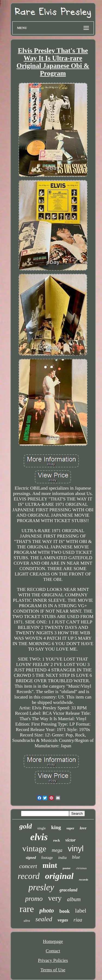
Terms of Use (53, 970)
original (59, 876)
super (70, 828)
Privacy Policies (53, 960)
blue (76, 857)
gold (26, 826)
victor (70, 840)
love (83, 828)
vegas (63, 920)
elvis (39, 837)
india (62, 858)
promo (34, 899)
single (41, 828)
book (64, 911)
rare (27, 909)
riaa (78, 920)
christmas (81, 868)
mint (50, 865)
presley (41, 887)
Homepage (53, 941)
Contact (53, 951)
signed (31, 858)
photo (47, 911)
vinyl (76, 849)
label (81, 911)
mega (57, 850)
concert (28, 866)
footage (47, 858)
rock (56, 840)
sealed (44, 919)
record (29, 876)
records (84, 879)
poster (67, 868)
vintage (34, 848)
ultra (27, 921)
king (56, 827)
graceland (69, 890)
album (74, 899)
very (55, 898)
